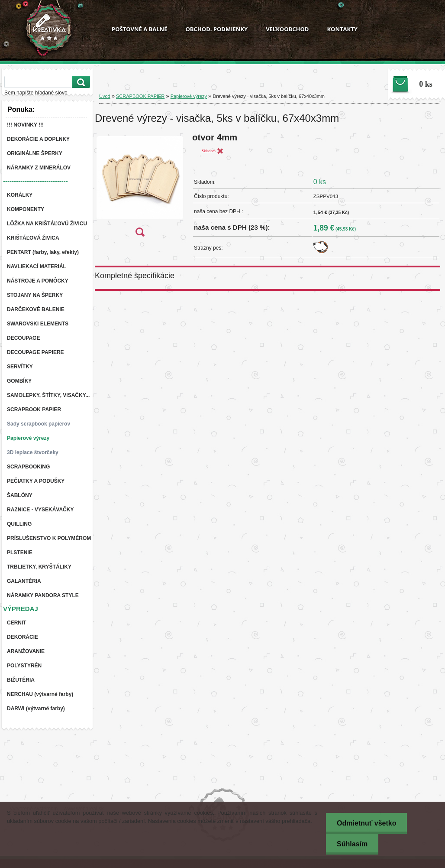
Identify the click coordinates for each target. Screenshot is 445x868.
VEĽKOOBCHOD (287, 29)
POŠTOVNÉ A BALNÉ (139, 29)
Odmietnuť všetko (366, 823)
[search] (80, 82)
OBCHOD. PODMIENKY (216, 29)
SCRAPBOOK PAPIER (140, 96)
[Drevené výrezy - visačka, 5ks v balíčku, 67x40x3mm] (140, 187)
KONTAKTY (342, 29)
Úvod (105, 96)
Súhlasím (352, 844)
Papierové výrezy (189, 96)
